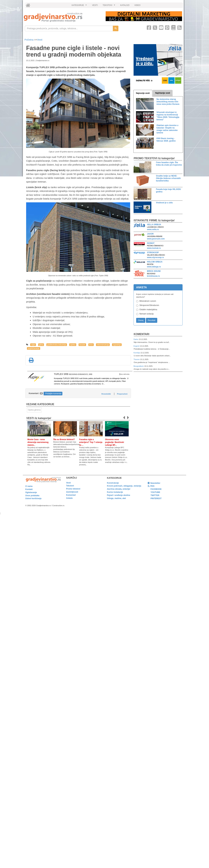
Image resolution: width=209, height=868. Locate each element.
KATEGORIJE (80, 6)
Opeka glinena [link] (34, 410)
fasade (82, 345)
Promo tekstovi (73, 489)
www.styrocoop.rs (155, 257)
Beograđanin (139, 366)
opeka (73, 345)
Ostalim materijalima (148, 310)
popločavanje (34, 348)
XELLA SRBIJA (154, 225)
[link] (62, 17)
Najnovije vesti (143, 93)
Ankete (69, 498)
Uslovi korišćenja (33, 498)
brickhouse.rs (153, 276)
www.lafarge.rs (154, 267)
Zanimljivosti (72, 492)
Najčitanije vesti (163, 93)
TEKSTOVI (109, 6)
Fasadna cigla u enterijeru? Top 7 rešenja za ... (91, 442)
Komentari (142, 334)
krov (91, 345)
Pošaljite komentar (53, 394)
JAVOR (150, 234)
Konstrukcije (113, 483)
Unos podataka (32, 496)
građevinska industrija (57, 345)
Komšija (137, 353)
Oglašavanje (31, 492)
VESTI (95, 5)
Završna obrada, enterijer (119, 489)
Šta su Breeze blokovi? (64, 439)
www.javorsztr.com (156, 239)
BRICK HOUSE (154, 271)
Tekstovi (70, 486)
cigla (33, 345)
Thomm (137, 359)
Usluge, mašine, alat (116, 498)
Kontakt (29, 489)
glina (41, 345)
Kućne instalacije (115, 492)
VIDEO (137, 5)
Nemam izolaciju (147, 314)
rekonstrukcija (103, 345)
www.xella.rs (153, 229)
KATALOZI (125, 5)
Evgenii (137, 346)
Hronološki (106, 394)
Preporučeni (122, 394)
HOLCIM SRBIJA (155, 262)
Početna (29, 40)
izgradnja (117, 345)
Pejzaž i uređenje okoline (119, 495)
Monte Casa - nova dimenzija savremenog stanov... (38, 442)
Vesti (40, 40)
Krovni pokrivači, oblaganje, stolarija (124, 486)
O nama (29, 486)
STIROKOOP (153, 253)
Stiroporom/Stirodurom (149, 305)
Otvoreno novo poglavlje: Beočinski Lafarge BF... (114, 442)
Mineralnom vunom (148, 301)
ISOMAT (151, 243)
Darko (136, 339)
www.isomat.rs (154, 248)
